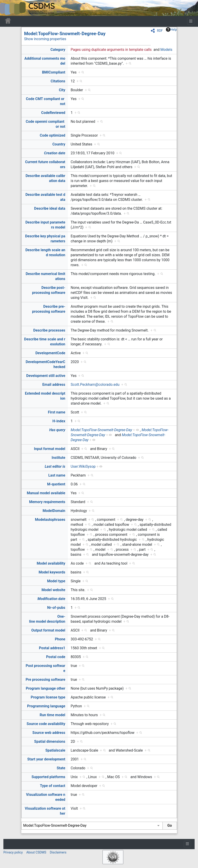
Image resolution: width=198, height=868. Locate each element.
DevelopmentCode (50, 353)
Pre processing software (45, 680)
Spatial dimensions (50, 741)
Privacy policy (13, 852)
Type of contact (53, 786)
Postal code (56, 657)
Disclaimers (58, 852)
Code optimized (53, 135)
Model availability (51, 563)
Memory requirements (47, 502)
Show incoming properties (45, 39)
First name (57, 412)
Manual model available (46, 493)
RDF (160, 31)
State (61, 768)
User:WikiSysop (83, 466)
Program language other (45, 688)
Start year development (46, 759)
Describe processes (49, 330)
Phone (60, 639)
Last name (57, 475)
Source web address (49, 733)
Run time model (52, 715)
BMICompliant (54, 72)
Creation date (55, 153)
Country (59, 144)
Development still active (46, 376)
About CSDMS (36, 852)
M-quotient (56, 484)
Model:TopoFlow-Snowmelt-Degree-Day (65, 34)
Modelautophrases (50, 520)
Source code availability (46, 724)
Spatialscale (55, 750)
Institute (58, 458)
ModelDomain (54, 511)
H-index (59, 421)
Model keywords (52, 572)
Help (171, 30)
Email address (54, 385)
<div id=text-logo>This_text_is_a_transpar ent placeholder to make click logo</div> (7, 8)
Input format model (50, 449)
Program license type (48, 697)
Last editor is (55, 466)
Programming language (46, 706)
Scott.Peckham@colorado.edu (95, 385)
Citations (58, 81)
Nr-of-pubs (56, 608)
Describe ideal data (50, 208)
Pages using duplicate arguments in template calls (111, 50)
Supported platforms (48, 777)
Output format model (48, 630)
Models (166, 50)
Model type (56, 581)
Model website (54, 590)
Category (58, 50)
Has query (57, 430)
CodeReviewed (53, 113)
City (62, 90)
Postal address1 (52, 648)
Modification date (51, 599)
